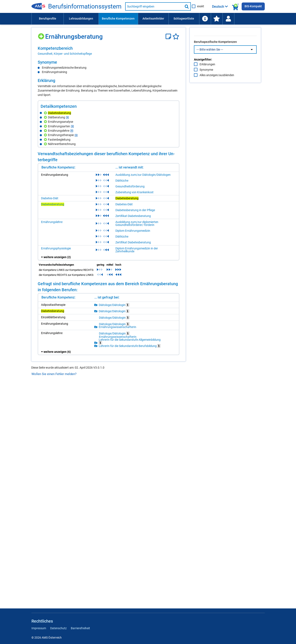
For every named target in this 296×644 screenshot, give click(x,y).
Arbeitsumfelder (153, 19)
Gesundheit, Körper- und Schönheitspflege (65, 54)
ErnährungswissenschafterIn (117, 549)
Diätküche (122, 403)
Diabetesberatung (53, 426)
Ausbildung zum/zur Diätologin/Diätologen (143, 397)
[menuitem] (47, 19)
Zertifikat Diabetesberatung (133, 438)
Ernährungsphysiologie (56, 471)
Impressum (39, 628)
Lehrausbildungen (81, 19)
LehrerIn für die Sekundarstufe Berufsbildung (130, 568)
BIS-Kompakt (253, 6)
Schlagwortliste (184, 19)
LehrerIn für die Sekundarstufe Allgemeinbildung (130, 563)
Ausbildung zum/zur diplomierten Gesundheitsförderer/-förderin (137, 446)
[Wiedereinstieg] (228, 19)
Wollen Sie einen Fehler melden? (54, 596)
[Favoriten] (176, 37)
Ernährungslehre (52, 444)
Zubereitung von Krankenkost (134, 414)
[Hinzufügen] (42, 35)
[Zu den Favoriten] (217, 19)
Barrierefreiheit (80, 628)
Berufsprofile (48, 19)
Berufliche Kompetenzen (118, 19)
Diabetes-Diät (50, 420)
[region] (109, 51)
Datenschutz (58, 628)
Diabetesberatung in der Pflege (135, 432)
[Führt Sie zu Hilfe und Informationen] (205, 19)
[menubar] (148, 19)
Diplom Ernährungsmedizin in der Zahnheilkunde (137, 472)
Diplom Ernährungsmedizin (133, 453)
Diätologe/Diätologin (114, 527)
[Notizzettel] (169, 37)
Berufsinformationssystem (85, 6)
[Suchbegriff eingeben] (154, 6)
